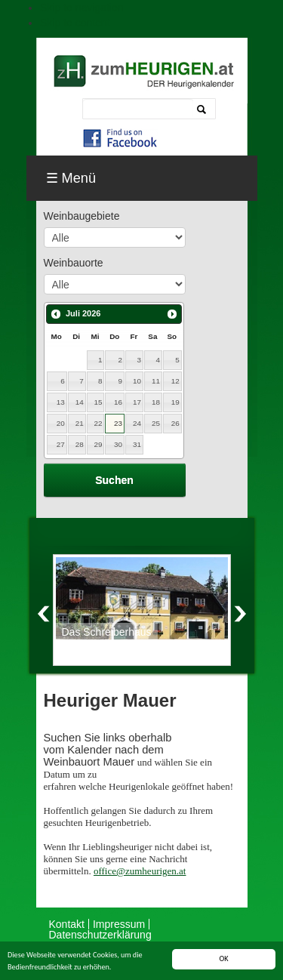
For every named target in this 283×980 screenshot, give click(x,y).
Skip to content (75, 23)
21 (80, 423)
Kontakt (67, 924)
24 (137, 423)
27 (61, 444)
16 (118, 402)
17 (137, 402)
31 (137, 444)
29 (98, 444)
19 (175, 402)
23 (118, 423)
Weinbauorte (74, 263)
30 (118, 444)
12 (175, 381)
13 (61, 402)
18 (156, 402)
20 (61, 423)
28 (80, 444)
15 (98, 402)
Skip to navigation (82, 8)
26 (175, 423)
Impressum (119, 924)
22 (98, 423)
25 (156, 423)
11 (156, 381)
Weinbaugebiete (82, 216)
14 (80, 402)
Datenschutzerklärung (100, 935)
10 (137, 381)
